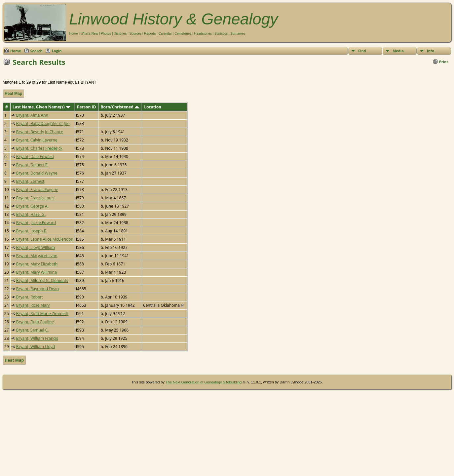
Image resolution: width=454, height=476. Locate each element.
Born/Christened (120, 107)
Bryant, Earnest (30, 181)
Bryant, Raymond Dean (38, 289)
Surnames (238, 34)
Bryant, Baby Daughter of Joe (43, 123)
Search (37, 51)
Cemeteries (183, 34)
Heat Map (13, 94)
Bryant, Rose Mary (33, 305)
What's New (89, 34)
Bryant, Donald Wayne (37, 173)
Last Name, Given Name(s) (42, 107)
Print (444, 62)
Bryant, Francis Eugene (37, 190)
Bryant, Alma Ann (32, 115)
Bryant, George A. (32, 206)
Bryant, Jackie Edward (36, 223)
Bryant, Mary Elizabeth (37, 264)
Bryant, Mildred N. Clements (42, 280)
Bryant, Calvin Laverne (37, 140)
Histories (120, 34)
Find (362, 51)
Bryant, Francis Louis (35, 198)
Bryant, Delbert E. (32, 165)
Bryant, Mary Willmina (37, 272)
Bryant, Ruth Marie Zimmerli (42, 314)
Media (398, 51)
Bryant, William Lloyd (36, 347)
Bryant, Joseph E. (32, 231)
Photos (106, 34)
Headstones (203, 34)
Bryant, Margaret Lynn (37, 256)
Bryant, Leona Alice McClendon (45, 239)
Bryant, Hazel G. (31, 214)
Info (431, 51)
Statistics (221, 34)
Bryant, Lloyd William (36, 247)
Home (74, 34)
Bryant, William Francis (37, 338)
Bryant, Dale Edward (35, 157)
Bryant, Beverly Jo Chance (40, 132)
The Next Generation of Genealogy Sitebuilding (204, 382)
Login (57, 51)
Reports (150, 34)
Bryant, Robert (30, 297)
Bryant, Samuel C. (33, 330)
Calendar (165, 34)
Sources (135, 34)
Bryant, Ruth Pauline (35, 322)
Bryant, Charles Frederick (39, 148)
